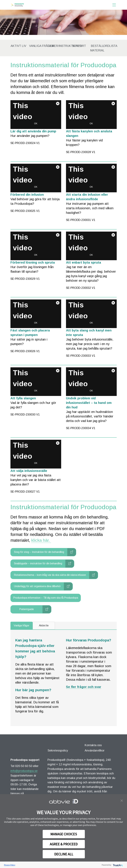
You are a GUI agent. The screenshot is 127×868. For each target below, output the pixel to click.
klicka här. (41, 540)
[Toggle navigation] (114, 5)
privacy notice (87, 819)
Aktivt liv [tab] (44, 626)
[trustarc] (118, 865)
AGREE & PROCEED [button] (64, 844)
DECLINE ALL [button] (64, 854)
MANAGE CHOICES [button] (64, 834)
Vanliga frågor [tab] (21, 626)
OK (36, 123)
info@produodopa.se (24, 771)
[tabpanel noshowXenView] (64, 678)
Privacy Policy (10, 865)
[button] (122, 800)
